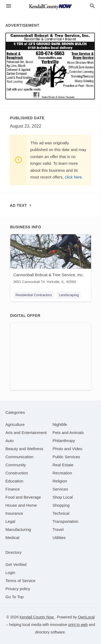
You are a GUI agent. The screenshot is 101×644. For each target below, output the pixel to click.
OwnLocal (86, 617)
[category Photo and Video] (67, 449)
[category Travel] (58, 529)
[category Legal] (10, 521)
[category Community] (16, 465)
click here (73, 177)
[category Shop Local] (63, 497)
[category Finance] (13, 489)
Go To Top (15, 597)
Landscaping (69, 295)
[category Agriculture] (15, 424)
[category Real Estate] (63, 465)
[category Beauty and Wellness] (24, 449)
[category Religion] (60, 481)
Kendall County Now (37, 617)
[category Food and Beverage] (23, 497)
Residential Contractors (34, 295)
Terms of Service (20, 581)
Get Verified (16, 564)
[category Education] (14, 481)
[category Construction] (17, 473)
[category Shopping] (61, 505)
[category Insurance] (14, 513)
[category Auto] (10, 441)
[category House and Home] (21, 505)
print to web (78, 625)
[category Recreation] (62, 473)
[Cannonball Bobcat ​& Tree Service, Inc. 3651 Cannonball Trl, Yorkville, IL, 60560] (51, 260)
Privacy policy (18, 589)
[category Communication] (19, 457)
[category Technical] (61, 513)
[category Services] (60, 489)
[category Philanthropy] (64, 441)
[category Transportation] (65, 521)
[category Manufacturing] (18, 529)
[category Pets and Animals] (68, 433)
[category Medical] (12, 538)
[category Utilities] (59, 538)
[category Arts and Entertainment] (26, 433)
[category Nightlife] (60, 424)
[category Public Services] (66, 457)
